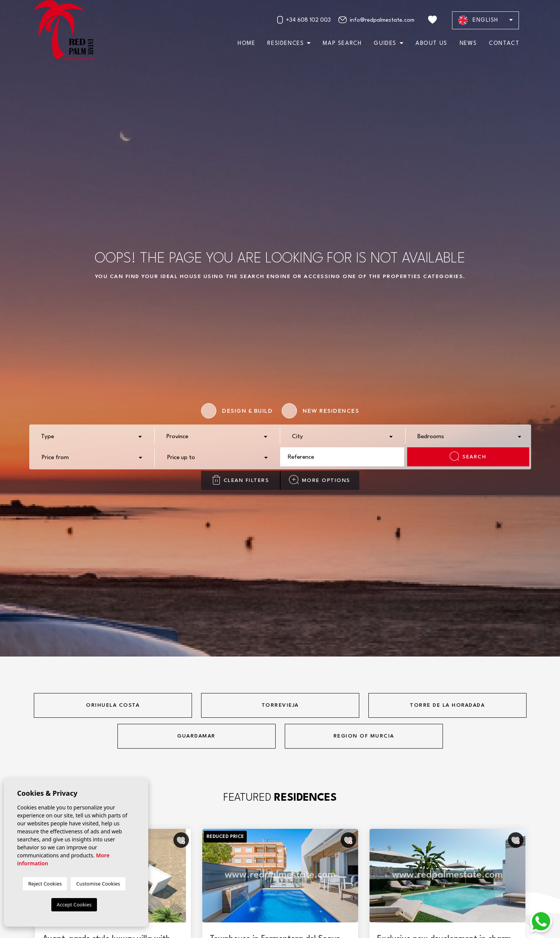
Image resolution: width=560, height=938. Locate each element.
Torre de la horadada (447, 705)
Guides (385, 44)
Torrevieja (280, 705)
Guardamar (196, 736)
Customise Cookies (98, 884)
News (468, 44)
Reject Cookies (45, 884)
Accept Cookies (74, 905)
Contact (504, 44)
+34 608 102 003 (304, 20)
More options (319, 480)
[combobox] (92, 436)
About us (432, 44)
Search (468, 456)
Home (246, 44)
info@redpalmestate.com (377, 20)
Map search (342, 44)
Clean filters (240, 480)
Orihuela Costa (113, 705)
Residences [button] (286, 44)
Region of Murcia (364, 736)
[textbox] (94, 437)
